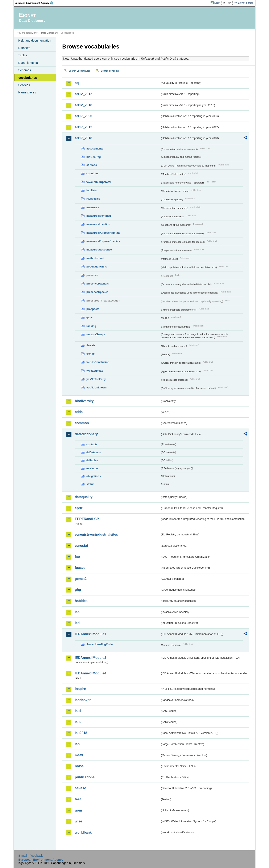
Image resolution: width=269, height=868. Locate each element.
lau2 (78, 722)
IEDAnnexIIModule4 (90, 673)
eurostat (81, 546)
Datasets (24, 48)
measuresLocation (98, 224)
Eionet (35, 33)
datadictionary (86, 434)
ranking (91, 326)
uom (78, 810)
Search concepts (110, 71)
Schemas (25, 70)
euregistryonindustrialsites (96, 534)
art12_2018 (84, 105)
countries (92, 173)
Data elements (28, 63)
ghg (78, 590)
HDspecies (93, 199)
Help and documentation (35, 41)
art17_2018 (84, 138)
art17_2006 (84, 116)
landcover (83, 700)
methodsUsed (95, 258)
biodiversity (84, 401)
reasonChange (96, 334)
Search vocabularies (79, 71)
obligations (94, 476)
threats (91, 345)
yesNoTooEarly (96, 379)
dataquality (84, 497)
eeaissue (92, 468)
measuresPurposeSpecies (103, 241)
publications (85, 777)
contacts (92, 444)
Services (24, 85)
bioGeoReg (94, 157)
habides (81, 601)
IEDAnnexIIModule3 (90, 658)
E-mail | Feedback (30, 856)
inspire (80, 689)
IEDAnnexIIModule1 (90, 634)
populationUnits (97, 267)
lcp (77, 744)
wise (78, 821)
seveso (80, 788)
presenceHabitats (98, 284)
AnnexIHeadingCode (100, 644)
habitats (92, 190)
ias (77, 612)
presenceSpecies (97, 292)
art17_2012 (84, 127)
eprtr (79, 508)
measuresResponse (99, 250)
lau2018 (81, 733)
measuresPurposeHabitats (103, 233)
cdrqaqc (92, 165)
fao (77, 557)
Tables (23, 55)
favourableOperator (99, 182)
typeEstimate (95, 371)
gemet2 (81, 579)
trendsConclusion (98, 362)
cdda (79, 412)
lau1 (78, 711)
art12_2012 (84, 94)
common (82, 423)
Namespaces (27, 92)
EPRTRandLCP (87, 519)
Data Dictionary (49, 33)
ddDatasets (94, 452)
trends (90, 354)
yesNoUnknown (96, 387)
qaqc (90, 317)
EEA (36, 3)
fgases (80, 568)
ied (77, 623)
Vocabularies (28, 78)
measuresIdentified (99, 216)
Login (217, 3)
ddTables (92, 460)
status (90, 484)
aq (77, 83)
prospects (93, 309)
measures (93, 207)
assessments (95, 149)
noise (79, 766)
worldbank (83, 832)
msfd (79, 755)
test (78, 799)
